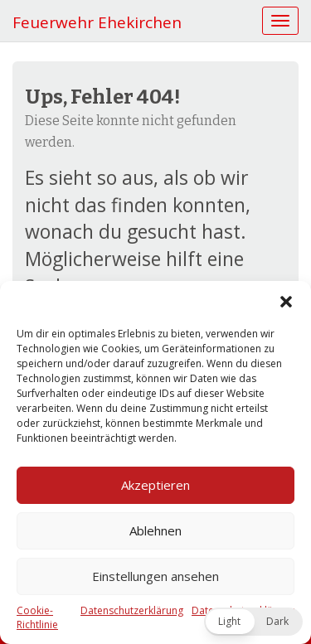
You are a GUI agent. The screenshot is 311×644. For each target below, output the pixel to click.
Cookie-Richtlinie (37, 617)
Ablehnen (155, 530)
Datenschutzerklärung (132, 610)
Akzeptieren (155, 485)
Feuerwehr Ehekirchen (97, 22)
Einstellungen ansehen (155, 576)
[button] (286, 302)
